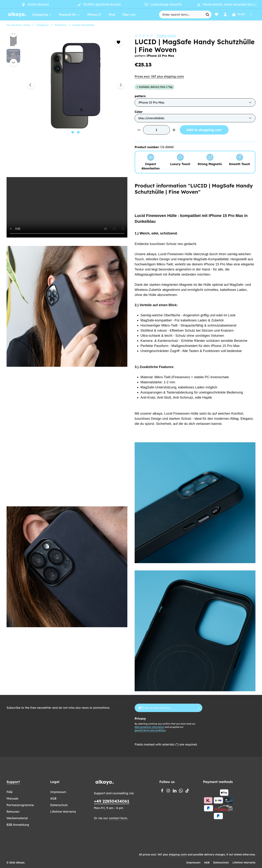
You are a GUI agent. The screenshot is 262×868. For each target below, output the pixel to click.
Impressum (58, 792)
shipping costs (178, 855)
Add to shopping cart (204, 130)
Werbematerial (17, 818)
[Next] (120, 85)
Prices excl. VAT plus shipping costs (159, 76)
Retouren (13, 812)
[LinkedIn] (175, 792)
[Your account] (225, 15)
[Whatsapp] (181, 792)
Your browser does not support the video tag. (67, 207)
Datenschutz (59, 805)
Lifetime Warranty (63, 812)
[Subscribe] (199, 708)
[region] (67, 85)
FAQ (9, 792)
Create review (166, 36)
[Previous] (31, 85)
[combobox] (180, 15)
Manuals (12, 798)
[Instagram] (169, 792)
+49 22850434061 (112, 801)
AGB (53, 798)
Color (139, 112)
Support (13, 782)
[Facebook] (162, 792)
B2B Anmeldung (18, 825)
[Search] (207, 15)
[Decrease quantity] (139, 130)
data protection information (149, 727)
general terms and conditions (150, 730)
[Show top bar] (251, 15)
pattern (140, 96)
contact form (118, 818)
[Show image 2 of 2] (78, 132)
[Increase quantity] (174, 130)
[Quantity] (156, 130)
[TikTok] (187, 792)
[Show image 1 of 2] (73, 132)
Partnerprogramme (20, 805)
